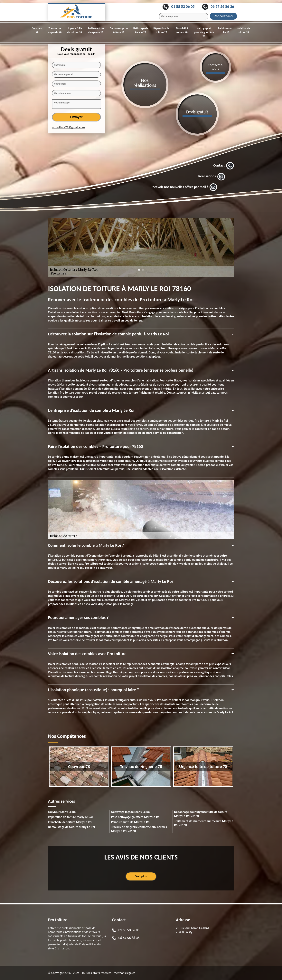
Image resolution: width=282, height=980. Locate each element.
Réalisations (212, 177)
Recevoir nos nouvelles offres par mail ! (184, 187)
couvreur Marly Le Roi (62, 812)
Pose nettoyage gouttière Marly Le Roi (136, 817)
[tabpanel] (141, 247)
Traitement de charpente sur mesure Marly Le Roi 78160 (204, 823)
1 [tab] (139, 272)
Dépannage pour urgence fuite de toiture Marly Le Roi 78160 (201, 814)
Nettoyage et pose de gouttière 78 (204, 32)
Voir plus (141, 876)
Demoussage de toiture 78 (119, 30)
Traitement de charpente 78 (96, 30)
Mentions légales (124, 973)
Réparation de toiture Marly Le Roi (70, 817)
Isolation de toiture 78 (243, 30)
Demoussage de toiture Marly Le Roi (71, 827)
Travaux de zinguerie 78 (55, 30)
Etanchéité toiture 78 (182, 30)
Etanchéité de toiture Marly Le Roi (70, 822)
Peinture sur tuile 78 (225, 30)
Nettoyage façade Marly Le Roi (131, 812)
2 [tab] (143, 272)
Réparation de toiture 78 (162, 30)
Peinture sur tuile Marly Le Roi (131, 822)
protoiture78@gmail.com (68, 127)
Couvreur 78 (37, 30)
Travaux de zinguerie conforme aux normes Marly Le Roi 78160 (139, 829)
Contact (224, 166)
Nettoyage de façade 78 (141, 30)
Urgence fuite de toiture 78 (74, 30)
